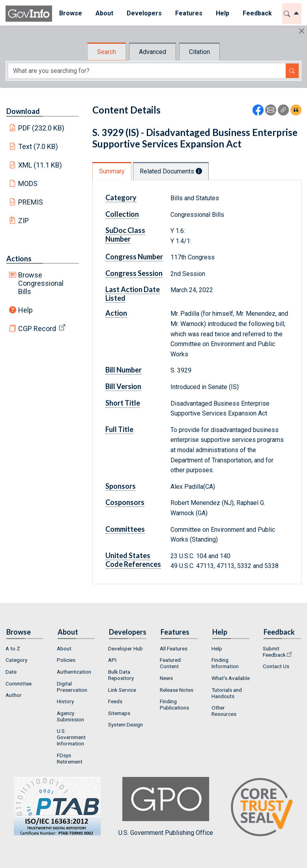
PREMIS (31, 202)
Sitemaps (119, 713)
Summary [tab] (112, 171)
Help (25, 310)
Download (23, 111)
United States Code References (133, 560)
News (166, 678)
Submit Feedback (274, 652)
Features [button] (188, 13)
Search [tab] (107, 52)
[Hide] (302, 31)
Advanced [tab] (153, 52)
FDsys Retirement (70, 758)
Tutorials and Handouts (227, 693)
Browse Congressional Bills (41, 283)
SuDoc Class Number (125, 235)
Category (121, 197)
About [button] (104, 13)
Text (38, 146)
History (65, 701)
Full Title (119, 429)
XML (40, 165)
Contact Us (276, 666)
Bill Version (123, 386)
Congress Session (134, 273)
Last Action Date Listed (133, 294)
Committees (125, 529)
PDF (41, 128)
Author (14, 695)
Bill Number (124, 370)
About (64, 648)
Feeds (115, 701)
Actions (19, 259)
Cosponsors (125, 502)
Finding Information (225, 663)
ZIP (23, 221)
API (112, 660)
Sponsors (121, 486)
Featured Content (170, 663)
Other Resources (224, 711)
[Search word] (147, 71)
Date (11, 672)
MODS (28, 183)
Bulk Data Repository (121, 675)
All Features (174, 648)
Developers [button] (144, 13)
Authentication (74, 672)
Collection (122, 214)
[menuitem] (70, 14)
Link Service (122, 690)
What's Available (231, 678)
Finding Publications (174, 704)
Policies (66, 660)
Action (116, 313)
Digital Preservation (72, 687)
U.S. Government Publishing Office (166, 807)
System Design (125, 725)
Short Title (123, 403)
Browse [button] (70, 13)
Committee (19, 684)
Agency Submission (70, 716)
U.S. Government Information (71, 737)
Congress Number (134, 257)
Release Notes (177, 690)
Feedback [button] (257, 13)
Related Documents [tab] (171, 171)
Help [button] (222, 13)
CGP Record (37, 329)
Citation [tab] (199, 52)
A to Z (13, 648)
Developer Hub (125, 648)
